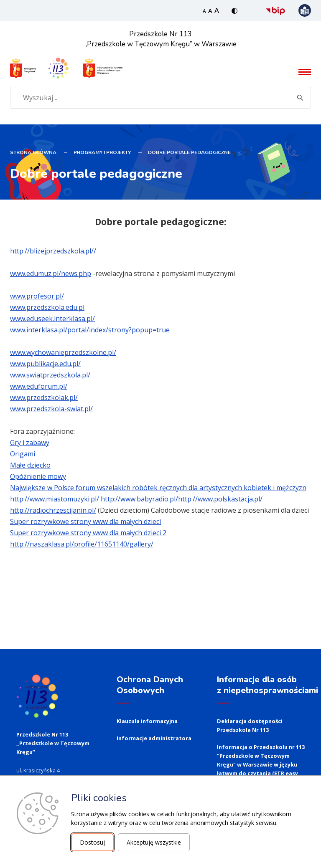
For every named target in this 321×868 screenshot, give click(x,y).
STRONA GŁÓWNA (33, 152)
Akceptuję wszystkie (154, 842)
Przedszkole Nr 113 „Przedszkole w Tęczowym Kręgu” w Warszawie (161, 39)
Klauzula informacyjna (147, 720)
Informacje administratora (154, 737)
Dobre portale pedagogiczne (189, 152)
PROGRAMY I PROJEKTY (102, 152)
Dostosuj (92, 842)
